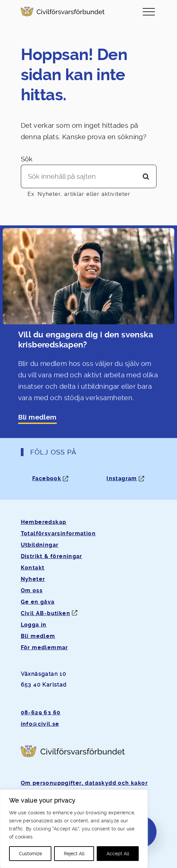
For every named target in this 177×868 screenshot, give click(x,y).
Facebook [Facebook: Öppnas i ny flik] (47, 478)
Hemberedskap (44, 522)
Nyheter (33, 579)
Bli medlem (37, 417)
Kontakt (33, 568)
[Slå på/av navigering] (149, 12)
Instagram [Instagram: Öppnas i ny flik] (122, 478)
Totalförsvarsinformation (58, 533)
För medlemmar (45, 647)
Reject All (74, 854)
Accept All (118, 854)
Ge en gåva (38, 602)
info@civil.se (40, 724)
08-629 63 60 (41, 713)
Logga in (34, 625)
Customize (30, 854)
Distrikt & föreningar (52, 556)
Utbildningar (40, 545)
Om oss (32, 590)
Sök (27, 159)
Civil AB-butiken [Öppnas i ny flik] (46, 613)
